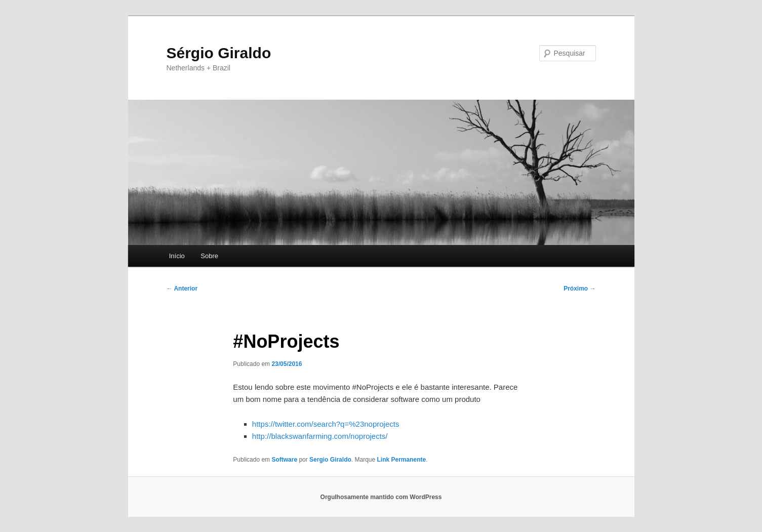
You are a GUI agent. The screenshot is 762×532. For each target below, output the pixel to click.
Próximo (579, 289)
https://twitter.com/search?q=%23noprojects (326, 424)
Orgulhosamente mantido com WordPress (381, 497)
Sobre (209, 256)
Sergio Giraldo (330, 460)
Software (284, 460)
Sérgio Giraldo (219, 53)
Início (177, 256)
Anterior (182, 289)
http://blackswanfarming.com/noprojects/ (320, 436)
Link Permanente (402, 460)
